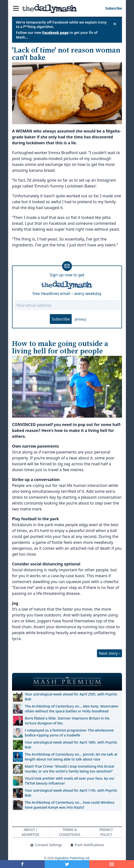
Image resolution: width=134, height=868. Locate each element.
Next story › (109, 653)
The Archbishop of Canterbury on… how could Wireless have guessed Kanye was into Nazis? (70, 805)
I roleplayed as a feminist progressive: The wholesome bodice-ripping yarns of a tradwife (69, 733)
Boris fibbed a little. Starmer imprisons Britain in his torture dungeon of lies (67, 721)
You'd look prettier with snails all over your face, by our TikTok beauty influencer (70, 781)
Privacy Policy (106, 832)
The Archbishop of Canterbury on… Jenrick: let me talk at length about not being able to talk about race (71, 757)
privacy (80, 319)
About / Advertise (30, 832)
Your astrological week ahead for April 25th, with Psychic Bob (71, 697)
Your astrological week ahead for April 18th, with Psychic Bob (71, 745)
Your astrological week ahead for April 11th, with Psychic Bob (71, 793)
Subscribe (61, 319)
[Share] (112, 864)
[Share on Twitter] (67, 864)
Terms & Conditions (70, 832)
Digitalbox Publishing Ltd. (72, 858)
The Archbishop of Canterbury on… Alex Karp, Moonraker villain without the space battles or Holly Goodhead (72, 709)
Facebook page (55, 33)
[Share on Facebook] (22, 864)
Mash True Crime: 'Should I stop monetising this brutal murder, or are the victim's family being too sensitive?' (69, 769)
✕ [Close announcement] (115, 24)
